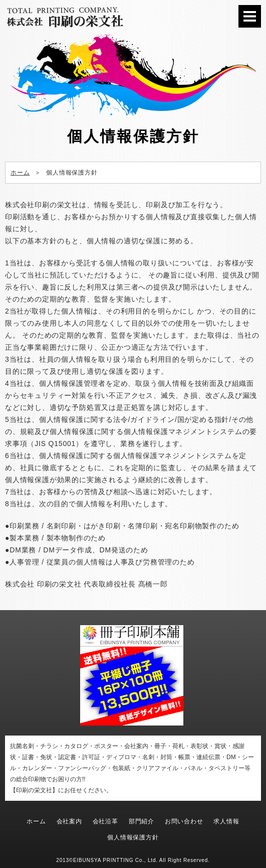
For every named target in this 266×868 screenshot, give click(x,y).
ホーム (36, 821)
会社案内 (69, 821)
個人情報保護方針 (133, 837)
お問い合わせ (184, 821)
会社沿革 (105, 821)
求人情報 (226, 821)
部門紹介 (142, 821)
